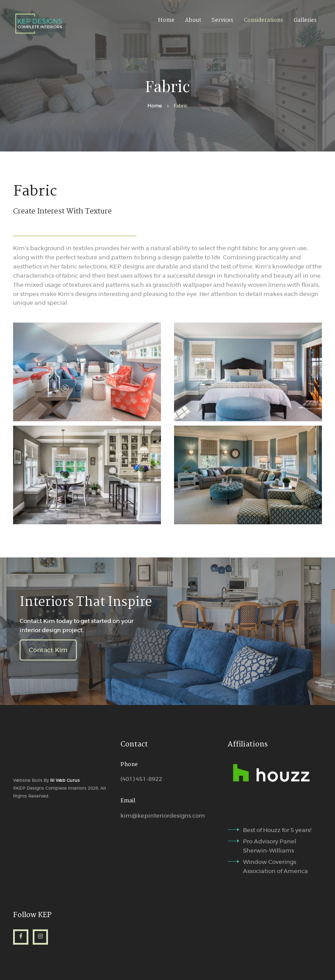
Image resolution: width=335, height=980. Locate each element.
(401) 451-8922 (141, 779)
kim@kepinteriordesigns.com (163, 816)
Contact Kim (48, 650)
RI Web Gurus (64, 780)
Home (155, 106)
